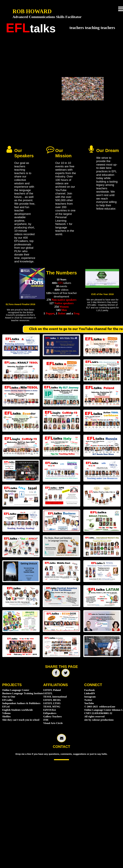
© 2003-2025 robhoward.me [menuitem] (100, 707)
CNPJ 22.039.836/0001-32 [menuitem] (98, 713)
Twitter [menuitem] (88, 700)
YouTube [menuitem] (89, 703)
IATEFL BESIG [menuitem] (52, 700)
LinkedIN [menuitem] (90, 693)
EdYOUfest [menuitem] (50, 710)
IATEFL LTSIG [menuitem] (52, 703)
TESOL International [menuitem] (55, 697)
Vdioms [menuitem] (6, 713)
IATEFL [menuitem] (48, 693)
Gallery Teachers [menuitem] (53, 717)
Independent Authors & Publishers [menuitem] (21, 703)
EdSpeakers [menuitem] (50, 713)
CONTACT (61, 747)
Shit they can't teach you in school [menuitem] (21, 720)
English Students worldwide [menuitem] (18, 710)
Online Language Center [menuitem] (16, 690)
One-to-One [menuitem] (9, 697)
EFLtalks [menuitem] (7, 700)
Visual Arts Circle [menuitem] (53, 723)
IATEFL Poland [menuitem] (52, 690)
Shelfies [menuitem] (6, 717)
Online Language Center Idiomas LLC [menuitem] (102, 710)
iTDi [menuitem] (46, 720)
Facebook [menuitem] (89, 690)
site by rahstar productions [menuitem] (99, 720)
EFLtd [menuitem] (6, 707)
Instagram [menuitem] (90, 697)
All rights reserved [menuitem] (94, 717)
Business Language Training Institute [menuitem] (21, 693)
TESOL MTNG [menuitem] (52, 707)
